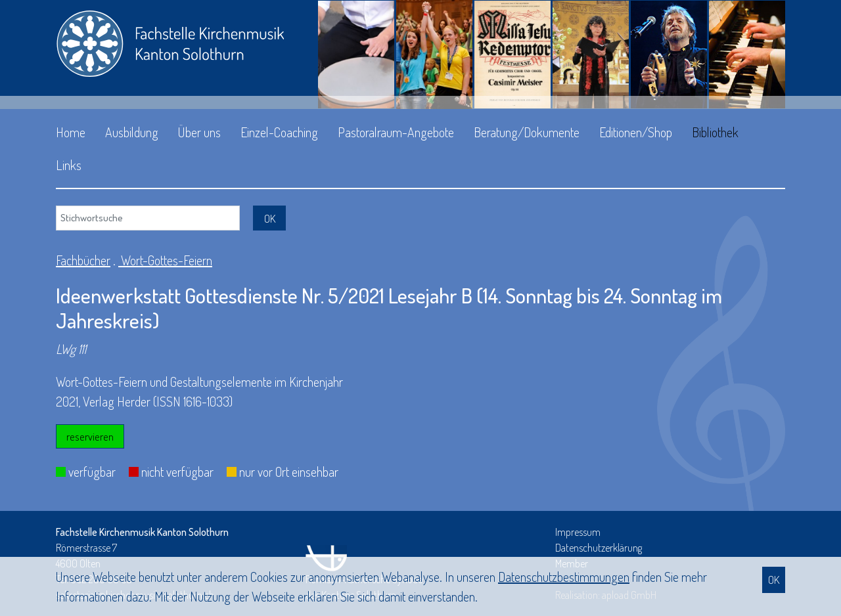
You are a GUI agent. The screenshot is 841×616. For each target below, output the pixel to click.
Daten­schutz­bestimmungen (564, 577)
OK (774, 580)
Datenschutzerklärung (599, 548)
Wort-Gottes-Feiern (165, 260)
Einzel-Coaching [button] (279, 132)
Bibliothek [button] (715, 132)
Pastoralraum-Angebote (396, 132)
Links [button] (69, 165)
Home (71, 132)
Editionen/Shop (636, 132)
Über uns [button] (199, 132)
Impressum (578, 532)
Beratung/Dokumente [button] (527, 132)
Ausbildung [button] (132, 132)
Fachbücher (83, 260)
